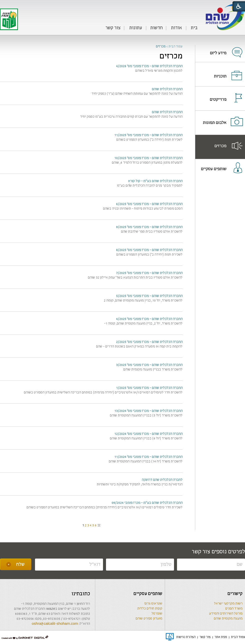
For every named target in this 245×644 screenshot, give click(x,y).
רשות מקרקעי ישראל (228, 604)
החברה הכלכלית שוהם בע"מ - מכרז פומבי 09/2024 (147, 503)
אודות (176, 28)
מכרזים (171, 56)
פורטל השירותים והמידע (226, 614)
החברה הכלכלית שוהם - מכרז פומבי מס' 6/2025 (149, 204)
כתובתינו (81, 594)
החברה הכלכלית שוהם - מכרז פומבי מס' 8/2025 (149, 250)
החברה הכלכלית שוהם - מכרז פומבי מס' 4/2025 (149, 319)
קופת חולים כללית (150, 609)
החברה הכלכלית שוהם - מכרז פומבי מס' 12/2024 (148, 434)
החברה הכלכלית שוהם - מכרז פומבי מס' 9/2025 (149, 227)
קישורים (235, 594)
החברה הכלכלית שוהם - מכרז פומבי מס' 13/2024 (148, 411)
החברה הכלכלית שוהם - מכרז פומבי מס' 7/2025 (149, 273)
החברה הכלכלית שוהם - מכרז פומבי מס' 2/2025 (149, 342)
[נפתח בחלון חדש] (220, 49)
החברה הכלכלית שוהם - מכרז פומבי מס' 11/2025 (148, 135)
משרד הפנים (234, 609)
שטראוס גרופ (153, 604)
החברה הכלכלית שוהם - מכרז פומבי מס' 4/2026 (149, 66)
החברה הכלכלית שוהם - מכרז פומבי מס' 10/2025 (148, 158)
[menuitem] (194, 28)
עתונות (136, 28)
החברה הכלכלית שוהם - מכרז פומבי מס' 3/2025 (149, 365)
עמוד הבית (175, 47)
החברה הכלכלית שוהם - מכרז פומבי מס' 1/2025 (149, 388)
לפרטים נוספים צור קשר (218, 552)
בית (194, 28)
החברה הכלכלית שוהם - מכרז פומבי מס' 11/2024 (148, 457)
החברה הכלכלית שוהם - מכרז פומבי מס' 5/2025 (149, 296)
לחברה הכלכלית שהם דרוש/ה (162, 480)
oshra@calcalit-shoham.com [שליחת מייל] (55, 624)
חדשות (156, 28)
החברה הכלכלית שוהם (167, 89)
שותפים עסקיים (148, 594)
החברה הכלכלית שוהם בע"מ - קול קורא (155, 181)
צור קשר (113, 28)
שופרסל (157, 614)
